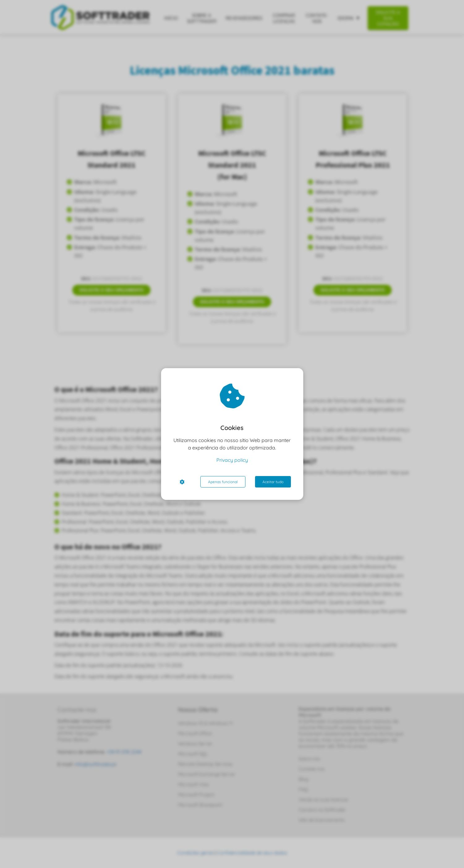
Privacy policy (232, 460)
